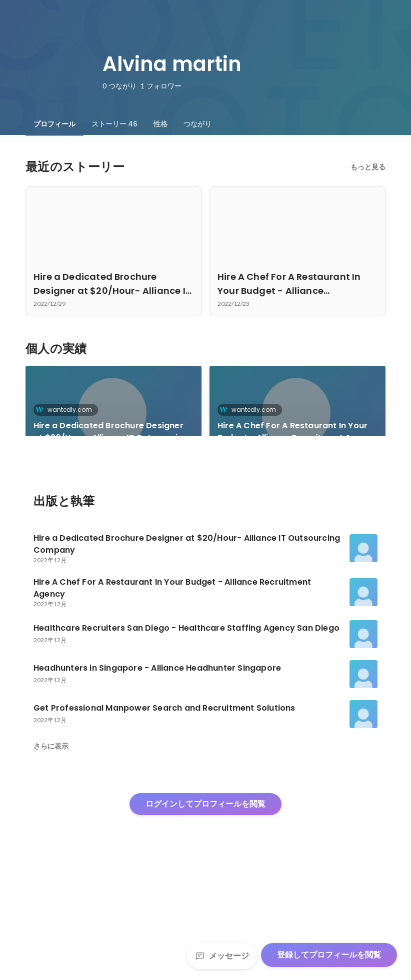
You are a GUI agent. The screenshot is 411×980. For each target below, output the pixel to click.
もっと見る (368, 167)
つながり (197, 124)
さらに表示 (51, 848)
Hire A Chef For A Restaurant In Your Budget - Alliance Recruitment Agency (297, 432)
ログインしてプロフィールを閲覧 (205, 906)
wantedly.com (67, 410)
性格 (160, 124)
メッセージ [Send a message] (222, 956)
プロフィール (54, 124)
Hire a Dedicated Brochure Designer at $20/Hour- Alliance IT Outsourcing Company (111, 432)
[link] (113, 414)
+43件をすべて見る (298, 499)
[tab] (54, 124)
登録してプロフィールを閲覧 (329, 955)
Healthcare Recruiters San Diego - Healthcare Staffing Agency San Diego (105, 512)
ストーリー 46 (114, 124)
